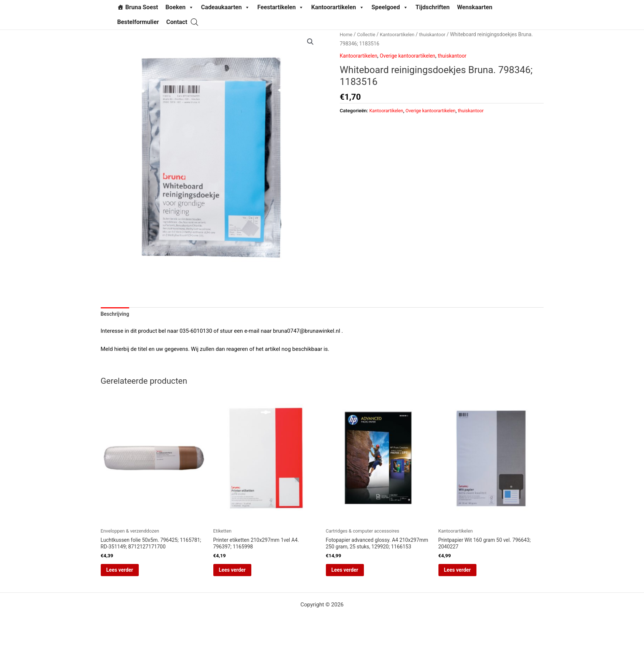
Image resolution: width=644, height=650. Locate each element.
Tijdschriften (433, 7)
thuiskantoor (439, 34)
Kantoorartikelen (338, 7)
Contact (177, 22)
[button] (310, 42)
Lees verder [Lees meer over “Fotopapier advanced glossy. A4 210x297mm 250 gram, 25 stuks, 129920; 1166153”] (355, 581)
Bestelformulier (138, 22)
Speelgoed (390, 7)
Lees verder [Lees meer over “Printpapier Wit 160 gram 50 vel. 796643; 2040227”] (468, 574)
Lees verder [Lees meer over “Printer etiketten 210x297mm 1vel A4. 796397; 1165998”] (243, 574)
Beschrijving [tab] (116, 315)
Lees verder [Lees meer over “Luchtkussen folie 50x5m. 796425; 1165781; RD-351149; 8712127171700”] (130, 574)
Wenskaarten (475, 7)
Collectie (368, 34)
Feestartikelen (280, 7)
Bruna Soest (142, 7)
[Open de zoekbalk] (194, 22)
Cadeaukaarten (225, 7)
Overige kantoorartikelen (413, 56)
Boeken (180, 7)
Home (347, 34)
